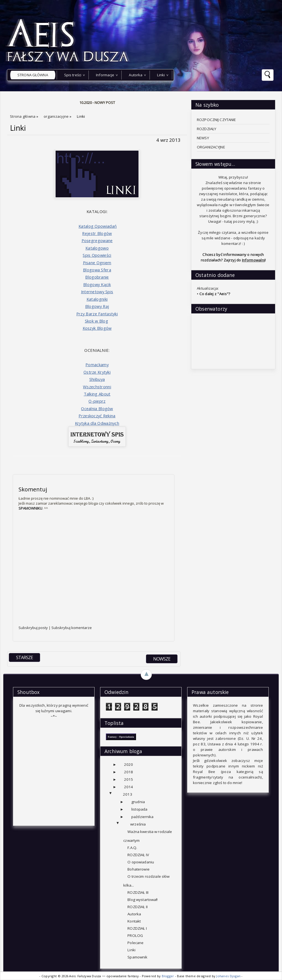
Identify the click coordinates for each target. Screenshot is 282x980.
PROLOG (135, 936)
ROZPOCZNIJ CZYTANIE (216, 120)
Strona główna (33, 75)
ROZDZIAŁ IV (138, 855)
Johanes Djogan (229, 976)
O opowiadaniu (141, 862)
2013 (128, 794)
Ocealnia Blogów (97, 408)
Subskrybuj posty (34, 628)
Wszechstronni (97, 387)
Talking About (97, 394)
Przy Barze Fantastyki (97, 314)
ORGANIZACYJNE (211, 147)
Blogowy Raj (97, 306)
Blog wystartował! (143, 900)
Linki (161, 75)
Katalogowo (97, 248)
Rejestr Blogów (97, 233)
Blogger (168, 976)
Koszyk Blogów (97, 328)
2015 (129, 779)
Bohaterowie (138, 869)
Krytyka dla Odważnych (97, 423)
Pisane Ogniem (97, 263)
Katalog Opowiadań (98, 226)
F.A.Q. (132, 848)
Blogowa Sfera (97, 270)
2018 (129, 772)
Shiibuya (97, 379)
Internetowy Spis (97, 292)
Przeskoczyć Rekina (97, 416)
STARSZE (24, 657)
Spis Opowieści (97, 255)
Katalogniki (97, 299)
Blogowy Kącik (97, 284)
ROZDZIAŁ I (137, 928)
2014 (129, 787)
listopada (139, 809)
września (138, 824)
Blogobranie (97, 277)
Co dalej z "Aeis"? (215, 294)
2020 (129, 764)
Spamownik (137, 957)
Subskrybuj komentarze (72, 628)
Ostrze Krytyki (97, 372)
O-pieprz (97, 401)
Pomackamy (97, 365)
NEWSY (203, 138)
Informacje (105, 75)
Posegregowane (97, 240)
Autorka (136, 75)
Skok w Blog (96, 321)
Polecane (135, 943)
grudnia (138, 802)
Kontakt (134, 921)
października (143, 817)
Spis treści (73, 75)
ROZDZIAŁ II (137, 907)
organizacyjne (57, 116)
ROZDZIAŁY (207, 129)
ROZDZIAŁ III (138, 892)
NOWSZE (162, 659)
